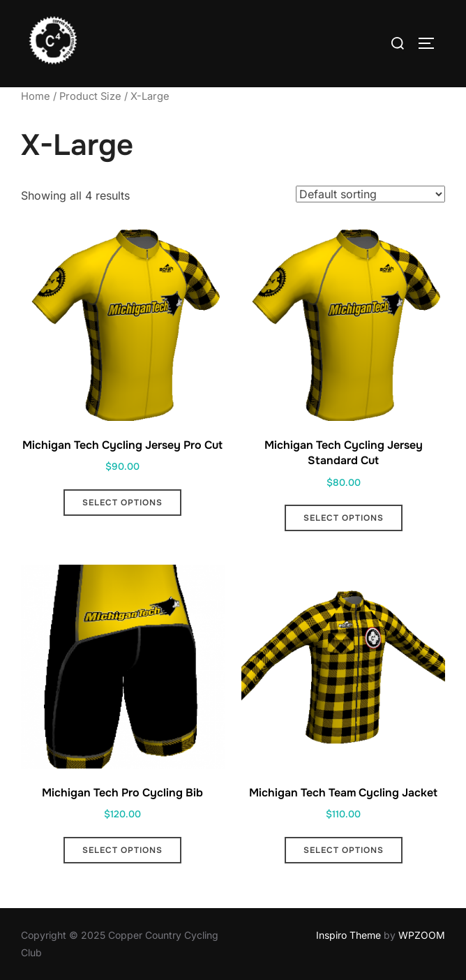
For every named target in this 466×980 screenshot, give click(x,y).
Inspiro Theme (348, 935)
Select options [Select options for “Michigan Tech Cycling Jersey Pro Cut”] (122, 503)
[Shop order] (370, 194)
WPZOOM (422, 935)
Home (36, 96)
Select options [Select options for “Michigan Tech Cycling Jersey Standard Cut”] (344, 518)
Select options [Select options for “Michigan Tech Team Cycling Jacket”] (344, 850)
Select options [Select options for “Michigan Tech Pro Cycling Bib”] (122, 850)
